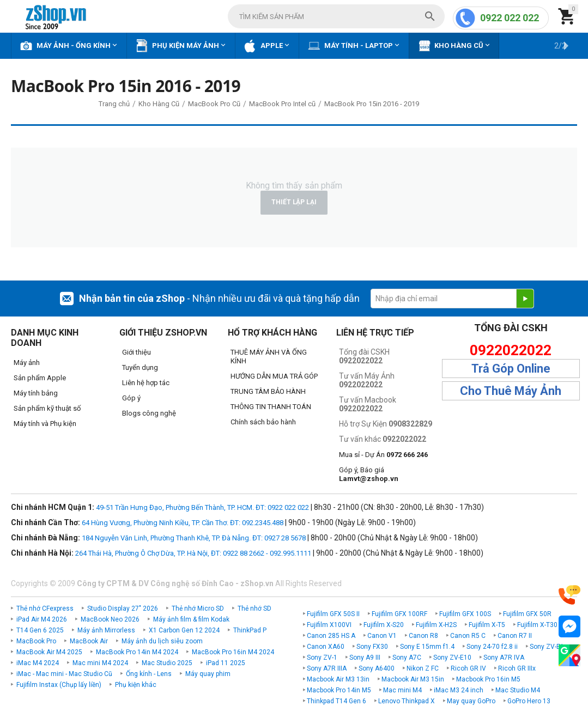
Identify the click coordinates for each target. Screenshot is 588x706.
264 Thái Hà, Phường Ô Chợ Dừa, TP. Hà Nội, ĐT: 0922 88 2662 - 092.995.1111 (193, 553)
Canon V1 (382, 636)
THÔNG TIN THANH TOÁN (271, 407)
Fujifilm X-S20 (384, 625)
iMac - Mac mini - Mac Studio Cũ (64, 674)
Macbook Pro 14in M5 (339, 690)
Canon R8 (423, 636)
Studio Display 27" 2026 (123, 608)
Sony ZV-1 (322, 658)
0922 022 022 (510, 18)
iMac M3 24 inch (459, 690)
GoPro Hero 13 (529, 701)
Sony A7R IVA (504, 658)
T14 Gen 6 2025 (40, 630)
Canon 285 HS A (331, 636)
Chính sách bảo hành (263, 422)
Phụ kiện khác (136, 685)
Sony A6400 (377, 668)
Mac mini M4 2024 (100, 663)
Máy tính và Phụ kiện (45, 424)
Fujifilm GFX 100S (465, 614)
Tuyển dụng (140, 367)
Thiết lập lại (294, 202)
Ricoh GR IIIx (517, 668)
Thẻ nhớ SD (254, 608)
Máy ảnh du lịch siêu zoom (162, 641)
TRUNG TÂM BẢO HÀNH (268, 391)
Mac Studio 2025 (167, 663)
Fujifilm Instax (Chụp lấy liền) (59, 685)
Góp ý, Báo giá (369, 474)
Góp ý (131, 398)
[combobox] (336, 16)
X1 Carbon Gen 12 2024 (184, 630)
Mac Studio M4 (518, 690)
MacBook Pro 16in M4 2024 (233, 652)
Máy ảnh (27, 363)
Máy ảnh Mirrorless (106, 630)
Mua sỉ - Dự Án (383, 455)
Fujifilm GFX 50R (527, 614)
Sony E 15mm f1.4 (427, 647)
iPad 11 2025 (226, 663)
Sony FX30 (372, 647)
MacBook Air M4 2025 (49, 652)
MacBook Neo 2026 (110, 619)
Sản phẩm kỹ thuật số (47, 408)
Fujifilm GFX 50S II (333, 614)
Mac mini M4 (402, 690)
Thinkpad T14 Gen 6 (337, 701)
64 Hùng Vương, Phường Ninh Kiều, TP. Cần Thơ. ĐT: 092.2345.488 (183, 523)
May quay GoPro (471, 701)
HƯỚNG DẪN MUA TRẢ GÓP (274, 376)
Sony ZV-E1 (547, 647)
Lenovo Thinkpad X (407, 701)
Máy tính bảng (36, 393)
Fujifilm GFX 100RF (399, 614)
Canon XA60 (326, 647)
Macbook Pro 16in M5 (488, 679)
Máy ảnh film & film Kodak (191, 619)
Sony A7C (407, 658)
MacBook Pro (36, 641)
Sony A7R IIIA (327, 668)
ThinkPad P (250, 630)
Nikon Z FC (423, 668)
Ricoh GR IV (468, 668)
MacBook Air (89, 641)
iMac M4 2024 (38, 663)
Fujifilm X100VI (329, 625)
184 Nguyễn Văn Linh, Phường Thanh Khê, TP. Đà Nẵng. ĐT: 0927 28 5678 (194, 538)
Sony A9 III (365, 658)
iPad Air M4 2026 (42, 619)
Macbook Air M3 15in (413, 679)
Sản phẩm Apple (40, 378)
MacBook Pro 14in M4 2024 (137, 652)
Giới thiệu (137, 352)
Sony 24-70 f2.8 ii (492, 647)
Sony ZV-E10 (452, 658)
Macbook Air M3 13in (338, 679)
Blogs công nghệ (149, 413)
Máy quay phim (208, 674)
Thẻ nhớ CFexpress (45, 608)
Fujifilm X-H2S (436, 625)
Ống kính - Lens (149, 674)
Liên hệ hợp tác (146, 383)
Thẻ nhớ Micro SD (198, 608)
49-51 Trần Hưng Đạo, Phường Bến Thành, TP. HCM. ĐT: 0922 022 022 (202, 507)
